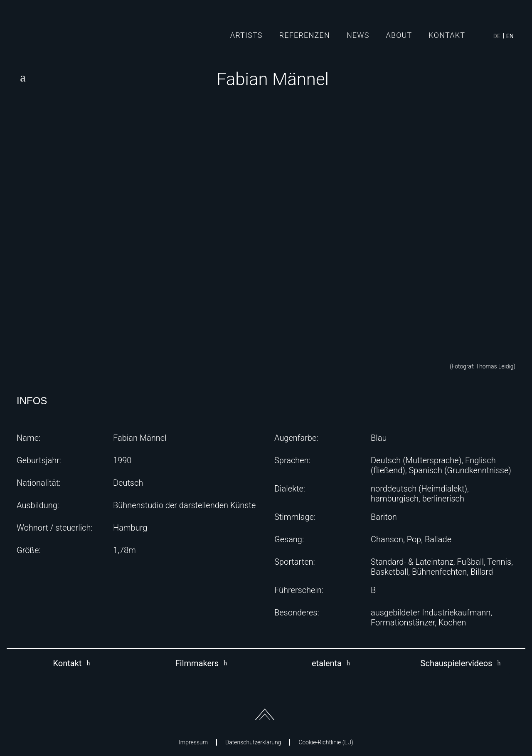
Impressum (193, 742)
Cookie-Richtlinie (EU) (326, 742)
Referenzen (305, 35)
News (358, 35)
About (399, 35)
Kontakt (447, 35)
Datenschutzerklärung (253, 742)
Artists (246, 35)
